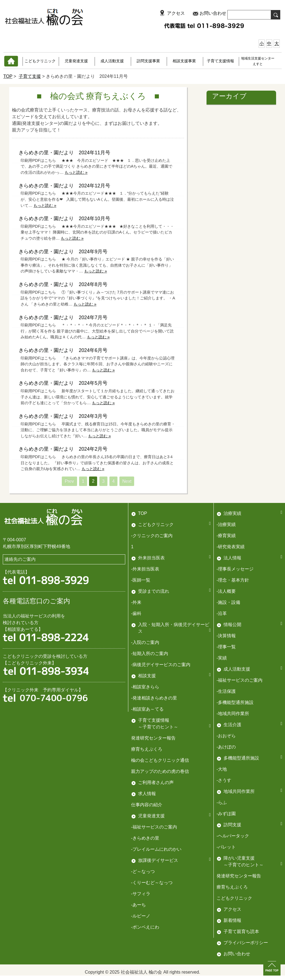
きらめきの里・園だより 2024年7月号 (63, 317)
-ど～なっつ (143, 871)
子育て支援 (30, 76)
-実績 (222, 658)
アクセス (176, 13)
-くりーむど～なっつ (152, 883)
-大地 (222, 769)
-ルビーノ (141, 916)
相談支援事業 (184, 61)
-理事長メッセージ (235, 569)
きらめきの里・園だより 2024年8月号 (63, 284)
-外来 (136, 602)
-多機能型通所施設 (235, 702)
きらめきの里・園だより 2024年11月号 (64, 153)
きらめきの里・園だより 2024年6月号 (63, 350)
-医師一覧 (141, 580)
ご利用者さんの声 (156, 782)
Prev (69, 481)
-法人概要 (226, 591)
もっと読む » (76, 172)
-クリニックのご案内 (152, 536)
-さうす (224, 780)
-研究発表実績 (231, 547)
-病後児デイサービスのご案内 (161, 665)
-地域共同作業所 (233, 714)
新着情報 (232, 920)
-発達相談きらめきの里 (154, 698)
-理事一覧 (226, 647)
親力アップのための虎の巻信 (160, 771)
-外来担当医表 (145, 569)
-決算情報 (226, 636)
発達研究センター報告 (153, 738)
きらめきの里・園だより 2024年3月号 (63, 416)
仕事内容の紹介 (147, 805)
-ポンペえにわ (145, 927)
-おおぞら (226, 736)
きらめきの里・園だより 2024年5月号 (63, 383)
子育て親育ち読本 (241, 931)
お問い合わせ (213, 13)
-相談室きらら (145, 687)
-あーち (138, 905)
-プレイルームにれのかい (156, 849)
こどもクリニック (40, 61)
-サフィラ (141, 894)
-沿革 (222, 613)
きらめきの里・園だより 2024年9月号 (63, 252)
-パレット (226, 847)
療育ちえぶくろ (147, 749)
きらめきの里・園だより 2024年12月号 (64, 186)
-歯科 (136, 613)
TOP (8, 76)
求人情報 (147, 794)
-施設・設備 (228, 602)
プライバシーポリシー (246, 943)
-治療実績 (226, 524)
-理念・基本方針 (233, 580)
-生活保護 (226, 691)
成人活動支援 (112, 61)
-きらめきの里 (145, 838)
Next (127, 481)
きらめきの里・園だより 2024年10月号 (64, 219)
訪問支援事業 (148, 61)
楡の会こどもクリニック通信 (160, 760)
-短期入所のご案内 (150, 653)
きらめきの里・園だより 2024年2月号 (63, 449)
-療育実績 (226, 536)
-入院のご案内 (145, 642)
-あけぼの (226, 747)
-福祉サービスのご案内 (239, 680)
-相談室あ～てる (147, 709)
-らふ (222, 802)
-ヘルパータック (233, 836)
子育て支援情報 (220, 61)
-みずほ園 (226, 814)
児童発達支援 (76, 61)
